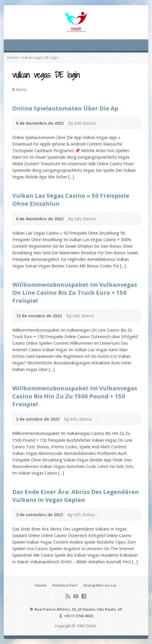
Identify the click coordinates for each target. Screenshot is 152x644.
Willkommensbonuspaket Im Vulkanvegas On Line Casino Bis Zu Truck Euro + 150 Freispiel (75, 292)
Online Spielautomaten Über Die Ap (65, 108)
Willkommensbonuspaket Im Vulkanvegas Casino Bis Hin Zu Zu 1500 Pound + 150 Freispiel (75, 396)
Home (12, 57)
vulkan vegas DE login (40, 57)
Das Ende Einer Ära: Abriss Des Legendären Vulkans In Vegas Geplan (76, 496)
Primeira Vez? (65, 585)
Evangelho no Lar (100, 585)
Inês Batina (85, 123)
